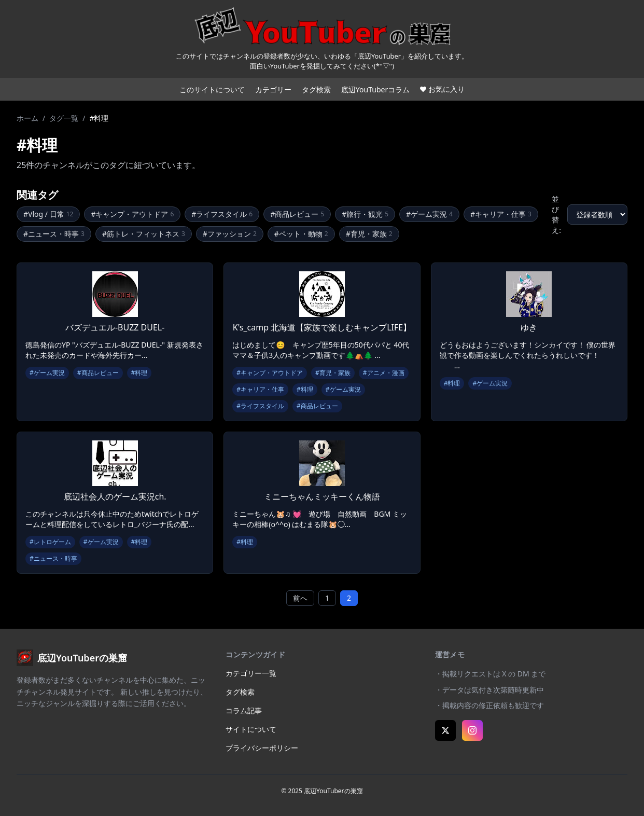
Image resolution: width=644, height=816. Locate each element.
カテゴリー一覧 (251, 673)
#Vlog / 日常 (48, 214)
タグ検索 (316, 89)
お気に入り (442, 89)
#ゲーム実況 (429, 214)
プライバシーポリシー (262, 748)
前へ (300, 598)
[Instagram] (472, 730)
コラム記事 (244, 710)
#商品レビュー (297, 214)
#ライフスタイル (222, 214)
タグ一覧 (64, 118)
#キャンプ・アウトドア (132, 214)
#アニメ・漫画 (384, 373)
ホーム (27, 118)
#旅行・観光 (365, 214)
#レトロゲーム (50, 542)
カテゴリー (273, 89)
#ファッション (230, 234)
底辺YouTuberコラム (375, 89)
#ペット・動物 (301, 234)
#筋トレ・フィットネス (144, 234)
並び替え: (556, 215)
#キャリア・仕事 (501, 214)
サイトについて (251, 729)
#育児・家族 (369, 234)
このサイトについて (212, 89)
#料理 (139, 373)
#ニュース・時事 (54, 234)
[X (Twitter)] (445, 730)
